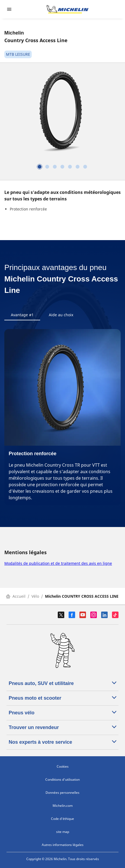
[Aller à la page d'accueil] (68, 9)
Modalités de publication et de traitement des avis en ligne (58, 563)
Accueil (16, 596)
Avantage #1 (22, 315)
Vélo (35, 596)
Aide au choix (61, 315)
